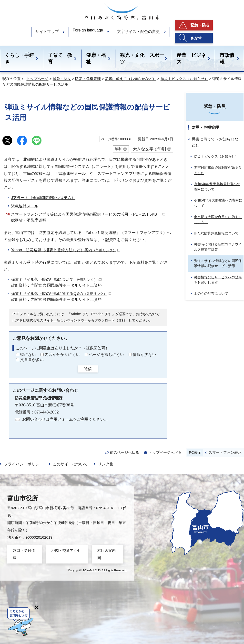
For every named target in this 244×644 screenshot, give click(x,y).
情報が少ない (144, 355)
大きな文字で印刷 (149, 149)
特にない (28, 355)
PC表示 (195, 452)
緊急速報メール (25, 206)
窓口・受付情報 (24, 554)
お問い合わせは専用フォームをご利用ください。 (65, 419)
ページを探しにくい (106, 355)
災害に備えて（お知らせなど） (131, 79)
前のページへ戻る (124, 452)
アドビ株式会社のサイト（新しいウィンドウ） (52, 320)
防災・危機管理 (88, 79)
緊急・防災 (200, 25)
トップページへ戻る (165, 452)
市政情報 (227, 58)
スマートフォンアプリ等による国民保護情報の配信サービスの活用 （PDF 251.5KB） (88, 214)
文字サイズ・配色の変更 (138, 32)
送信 (88, 369)
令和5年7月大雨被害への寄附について (218, 203)
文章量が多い (32, 360)
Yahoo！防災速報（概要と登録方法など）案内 (66, 250)
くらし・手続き (20, 58)
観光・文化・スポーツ (142, 58)
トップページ (37, 79)
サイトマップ (47, 32)
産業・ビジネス (191, 58)
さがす (196, 38)
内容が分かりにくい (62, 355)
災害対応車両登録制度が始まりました (218, 170)
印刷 (118, 149)
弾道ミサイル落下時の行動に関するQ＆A (61, 294)
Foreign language (88, 30)
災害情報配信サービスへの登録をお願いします (218, 280)
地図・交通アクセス (66, 554)
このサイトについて (70, 464)
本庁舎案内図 (107, 554)
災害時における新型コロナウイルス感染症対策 (218, 247)
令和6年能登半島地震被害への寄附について (217, 187)
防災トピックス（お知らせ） (184, 79)
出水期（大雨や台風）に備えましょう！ (218, 220)
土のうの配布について (211, 293)
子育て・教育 (60, 58)
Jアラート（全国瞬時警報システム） (43, 198)
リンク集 (106, 464)
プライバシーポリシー (23, 464)
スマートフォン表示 (225, 452)
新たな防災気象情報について (216, 233)
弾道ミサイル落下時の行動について (56, 279)
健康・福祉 (96, 58)
